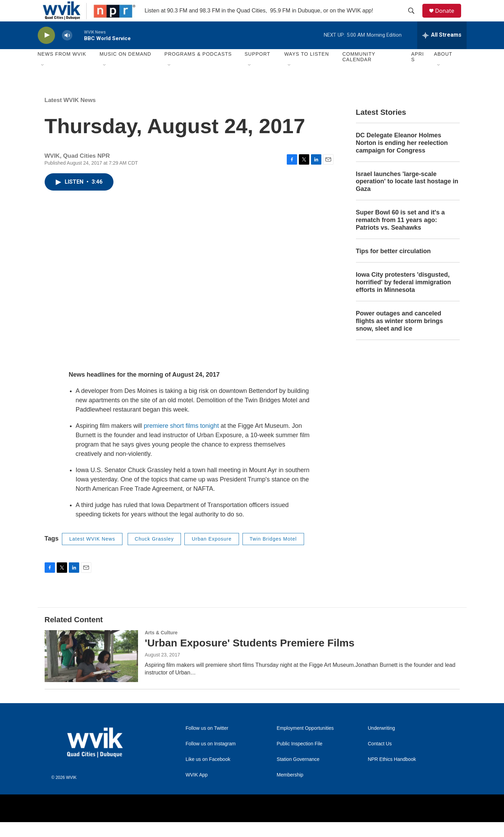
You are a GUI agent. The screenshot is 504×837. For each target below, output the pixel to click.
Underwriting (381, 743)
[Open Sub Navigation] (43, 80)
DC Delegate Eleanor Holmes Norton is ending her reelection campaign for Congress (402, 158)
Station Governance (298, 774)
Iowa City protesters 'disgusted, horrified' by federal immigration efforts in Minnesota (404, 297)
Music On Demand (126, 69)
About (443, 69)
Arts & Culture (161, 647)
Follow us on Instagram (211, 759)
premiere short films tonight (182, 441)
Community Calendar (359, 72)
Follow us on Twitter (207, 743)
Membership (290, 790)
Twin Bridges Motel (273, 554)
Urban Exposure (212, 554)
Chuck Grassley (154, 554)
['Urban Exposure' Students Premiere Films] (91, 671)
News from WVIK (62, 69)
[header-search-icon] (414, 18)
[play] (46, 50)
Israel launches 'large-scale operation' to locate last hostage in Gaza (407, 196)
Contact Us (380, 759)
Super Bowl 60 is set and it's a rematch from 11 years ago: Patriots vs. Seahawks (400, 235)
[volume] (67, 50)
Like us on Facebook (208, 774)
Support (257, 69)
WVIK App (197, 790)
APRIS (418, 72)
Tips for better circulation (393, 266)
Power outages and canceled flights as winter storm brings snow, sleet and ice (400, 336)
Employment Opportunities (305, 743)
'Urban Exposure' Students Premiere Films (250, 658)
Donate (449, 18)
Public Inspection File (300, 759)
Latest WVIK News (70, 115)
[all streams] (442, 50)
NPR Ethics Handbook (392, 774)
